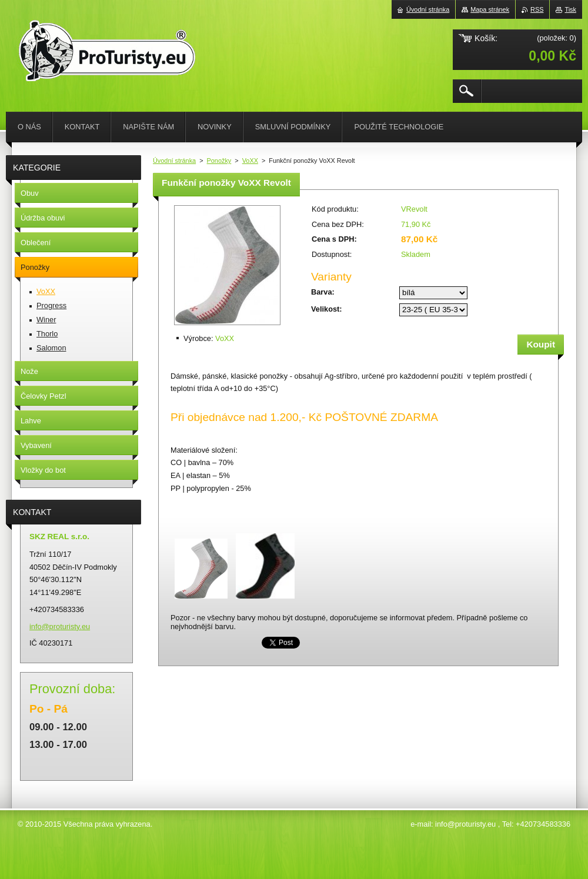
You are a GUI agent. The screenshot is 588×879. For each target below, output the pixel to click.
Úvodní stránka (174, 161)
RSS (537, 9)
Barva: (323, 292)
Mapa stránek (490, 9)
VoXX (250, 161)
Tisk (570, 9)
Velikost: (327, 309)
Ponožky (219, 161)
